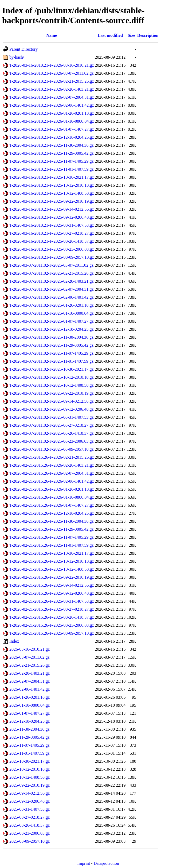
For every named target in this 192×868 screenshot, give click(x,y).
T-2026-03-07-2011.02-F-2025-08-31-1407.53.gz (52, 417)
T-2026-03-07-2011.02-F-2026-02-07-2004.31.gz (52, 289)
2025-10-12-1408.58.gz (30, 777)
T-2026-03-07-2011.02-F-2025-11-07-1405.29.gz (51, 353)
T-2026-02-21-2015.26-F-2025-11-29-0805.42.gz (52, 529)
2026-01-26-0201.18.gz (30, 697)
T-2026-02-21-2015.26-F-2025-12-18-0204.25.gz (52, 513)
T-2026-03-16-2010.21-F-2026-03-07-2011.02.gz (52, 73)
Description (148, 35)
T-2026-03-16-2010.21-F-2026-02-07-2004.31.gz (52, 97)
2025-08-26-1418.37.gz (30, 825)
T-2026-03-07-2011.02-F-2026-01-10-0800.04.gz (52, 313)
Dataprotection (106, 863)
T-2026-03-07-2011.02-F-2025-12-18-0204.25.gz (52, 329)
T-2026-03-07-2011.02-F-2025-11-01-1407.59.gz (51, 361)
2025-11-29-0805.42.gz (30, 737)
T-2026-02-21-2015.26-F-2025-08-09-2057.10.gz (52, 633)
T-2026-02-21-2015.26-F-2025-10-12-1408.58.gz (52, 569)
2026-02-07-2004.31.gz (30, 681)
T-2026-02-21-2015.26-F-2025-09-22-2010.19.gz (52, 577)
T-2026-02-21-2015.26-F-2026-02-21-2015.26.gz (52, 457)
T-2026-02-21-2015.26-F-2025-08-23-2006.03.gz (52, 625)
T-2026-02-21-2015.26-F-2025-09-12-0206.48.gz (52, 593)
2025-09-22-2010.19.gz (30, 785)
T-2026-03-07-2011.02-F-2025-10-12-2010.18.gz (52, 377)
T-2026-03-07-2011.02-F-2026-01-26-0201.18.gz (52, 305)
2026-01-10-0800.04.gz (30, 705)
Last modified (110, 35)
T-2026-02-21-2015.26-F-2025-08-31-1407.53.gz (52, 601)
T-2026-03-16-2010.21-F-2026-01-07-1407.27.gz (52, 129)
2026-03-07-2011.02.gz (30, 657)
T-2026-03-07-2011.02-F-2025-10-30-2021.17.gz (52, 369)
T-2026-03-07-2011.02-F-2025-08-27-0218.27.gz (52, 425)
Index (14, 641)
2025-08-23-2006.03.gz (30, 833)
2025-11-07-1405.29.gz (30, 745)
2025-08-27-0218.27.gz (30, 817)
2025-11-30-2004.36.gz (30, 729)
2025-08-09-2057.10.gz (30, 841)
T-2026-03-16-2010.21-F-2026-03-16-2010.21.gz (52, 65)
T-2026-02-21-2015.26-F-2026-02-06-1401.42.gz (52, 481)
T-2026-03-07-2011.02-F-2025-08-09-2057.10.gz (52, 449)
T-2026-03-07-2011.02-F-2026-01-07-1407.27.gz (52, 321)
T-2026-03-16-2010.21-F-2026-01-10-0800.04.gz (52, 121)
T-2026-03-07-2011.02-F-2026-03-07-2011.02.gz (51, 265)
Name (52, 35)
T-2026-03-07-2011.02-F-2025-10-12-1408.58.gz (52, 385)
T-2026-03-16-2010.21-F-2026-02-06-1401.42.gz (52, 105)
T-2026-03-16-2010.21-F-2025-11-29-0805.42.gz (52, 153)
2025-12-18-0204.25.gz (30, 721)
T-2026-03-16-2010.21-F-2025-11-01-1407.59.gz (52, 169)
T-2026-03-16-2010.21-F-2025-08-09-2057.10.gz (52, 257)
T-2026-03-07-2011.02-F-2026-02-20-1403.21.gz (52, 281)
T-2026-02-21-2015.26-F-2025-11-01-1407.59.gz (52, 545)
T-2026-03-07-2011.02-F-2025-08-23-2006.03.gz (52, 441)
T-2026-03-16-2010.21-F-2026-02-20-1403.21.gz (52, 89)
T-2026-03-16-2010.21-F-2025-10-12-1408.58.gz (52, 193)
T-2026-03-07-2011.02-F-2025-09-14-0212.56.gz (52, 401)
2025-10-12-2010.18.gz (30, 769)
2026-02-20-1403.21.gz (30, 673)
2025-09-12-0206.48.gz (30, 801)
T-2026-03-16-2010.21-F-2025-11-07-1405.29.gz (52, 161)
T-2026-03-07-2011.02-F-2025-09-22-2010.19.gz (52, 393)
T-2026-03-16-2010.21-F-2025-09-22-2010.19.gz (52, 201)
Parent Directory (23, 49)
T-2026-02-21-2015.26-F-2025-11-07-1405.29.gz (52, 537)
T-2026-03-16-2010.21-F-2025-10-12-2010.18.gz (52, 185)
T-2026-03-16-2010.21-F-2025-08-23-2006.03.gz (52, 249)
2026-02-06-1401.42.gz (30, 689)
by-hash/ (17, 57)
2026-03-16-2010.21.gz (30, 649)
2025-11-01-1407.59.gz (30, 753)
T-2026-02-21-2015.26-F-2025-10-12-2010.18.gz (52, 561)
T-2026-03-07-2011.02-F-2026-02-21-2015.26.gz (52, 273)
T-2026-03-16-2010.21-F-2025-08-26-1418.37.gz (52, 241)
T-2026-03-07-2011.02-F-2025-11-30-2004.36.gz (51, 337)
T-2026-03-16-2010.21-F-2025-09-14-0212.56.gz (52, 209)
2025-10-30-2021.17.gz (30, 761)
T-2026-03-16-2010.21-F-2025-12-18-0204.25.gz (52, 137)
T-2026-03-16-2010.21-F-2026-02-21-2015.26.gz (52, 81)
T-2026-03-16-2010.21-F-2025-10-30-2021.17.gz (52, 177)
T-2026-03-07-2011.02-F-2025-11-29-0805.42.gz (51, 345)
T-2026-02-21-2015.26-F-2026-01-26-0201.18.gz (52, 489)
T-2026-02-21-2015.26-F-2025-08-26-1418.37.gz (52, 617)
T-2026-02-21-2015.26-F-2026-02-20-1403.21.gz (52, 465)
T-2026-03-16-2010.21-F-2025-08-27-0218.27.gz (52, 233)
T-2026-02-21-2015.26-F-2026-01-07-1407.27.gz (52, 505)
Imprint (84, 863)
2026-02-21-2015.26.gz (30, 665)
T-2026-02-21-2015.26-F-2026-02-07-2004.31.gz (52, 473)
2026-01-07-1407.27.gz (30, 713)
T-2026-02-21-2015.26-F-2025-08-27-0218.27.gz (52, 609)
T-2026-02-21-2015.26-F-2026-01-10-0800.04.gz (52, 497)
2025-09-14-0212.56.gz (30, 793)
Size (131, 35)
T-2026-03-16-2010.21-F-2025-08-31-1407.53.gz (52, 225)
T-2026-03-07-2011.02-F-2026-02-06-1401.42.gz (52, 297)
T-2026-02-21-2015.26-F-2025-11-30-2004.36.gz (52, 521)
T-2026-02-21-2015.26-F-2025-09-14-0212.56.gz (52, 585)
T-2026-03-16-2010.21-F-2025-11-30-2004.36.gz (52, 145)
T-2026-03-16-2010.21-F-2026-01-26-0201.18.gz (52, 113)
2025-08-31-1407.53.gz (30, 809)
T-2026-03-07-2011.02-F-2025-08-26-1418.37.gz (52, 433)
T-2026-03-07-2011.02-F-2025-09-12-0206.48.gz (52, 409)
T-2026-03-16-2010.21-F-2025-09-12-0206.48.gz (52, 217)
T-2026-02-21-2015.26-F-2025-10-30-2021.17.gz (52, 553)
